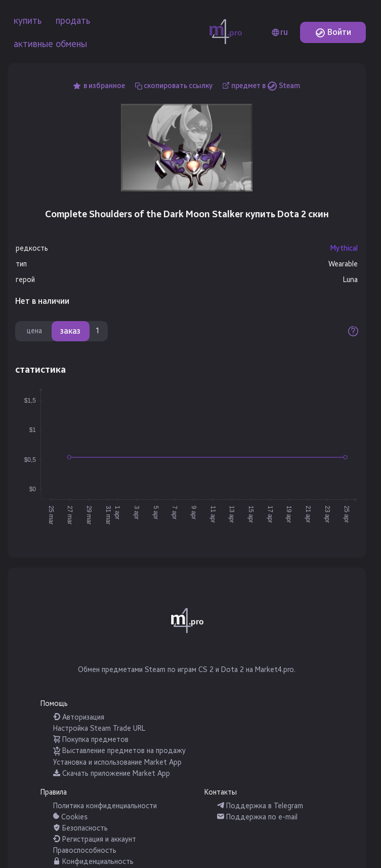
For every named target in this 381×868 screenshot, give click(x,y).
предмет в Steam (266, 86)
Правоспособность (85, 851)
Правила (54, 792)
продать (73, 21)
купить (28, 21)
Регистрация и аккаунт (95, 839)
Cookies (70, 817)
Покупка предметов (91, 740)
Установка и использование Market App (117, 762)
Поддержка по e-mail (257, 817)
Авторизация (79, 717)
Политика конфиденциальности (105, 806)
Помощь (54, 704)
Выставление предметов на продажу (119, 751)
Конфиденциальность (93, 862)
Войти (333, 32)
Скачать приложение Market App (112, 774)
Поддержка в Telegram (260, 806)
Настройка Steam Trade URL (99, 728)
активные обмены (50, 44)
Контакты (221, 792)
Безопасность (80, 828)
